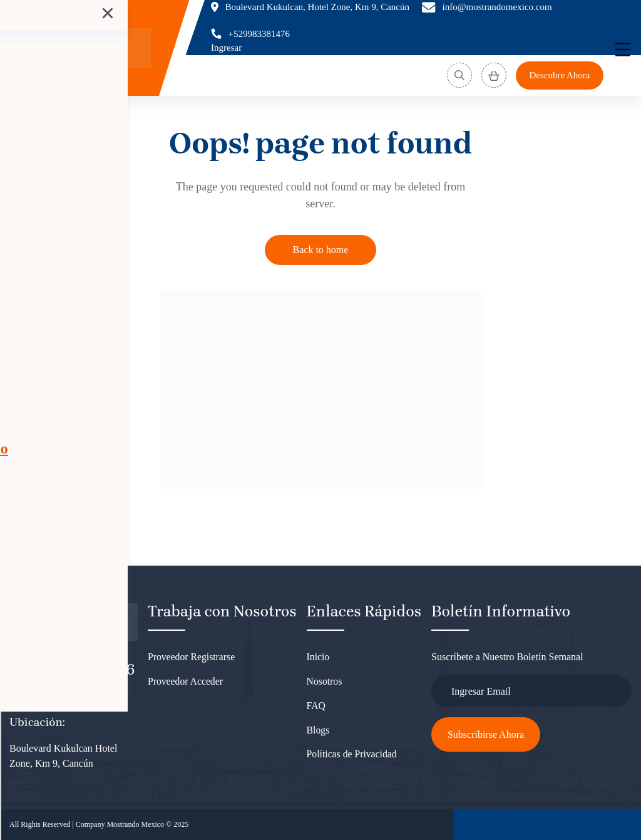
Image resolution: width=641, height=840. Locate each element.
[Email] (487, 7)
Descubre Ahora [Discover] (559, 75)
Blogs (318, 732)
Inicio (318, 657)
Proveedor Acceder (186, 682)
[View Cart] (494, 75)
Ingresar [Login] (226, 48)
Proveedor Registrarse (192, 657)
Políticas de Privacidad (353, 757)
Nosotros (325, 682)
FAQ (316, 707)
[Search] (459, 75)
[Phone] (250, 34)
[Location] (310, 7)
